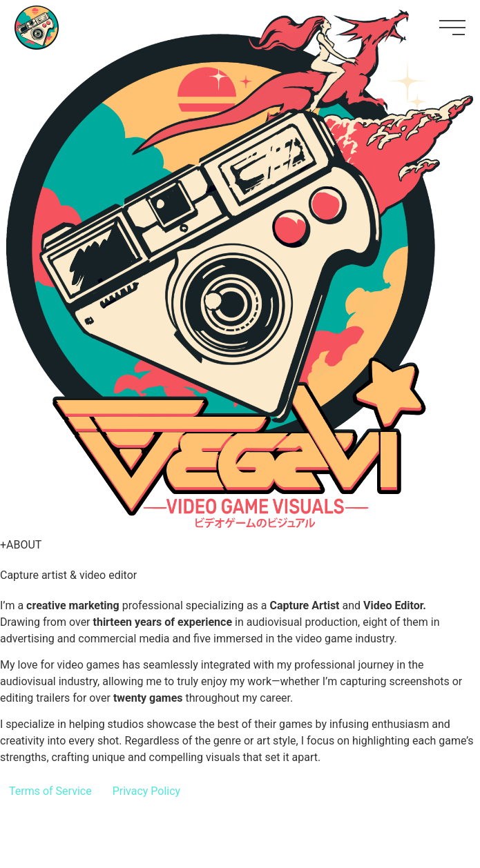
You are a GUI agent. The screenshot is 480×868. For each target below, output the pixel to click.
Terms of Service (50, 791)
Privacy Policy (147, 791)
